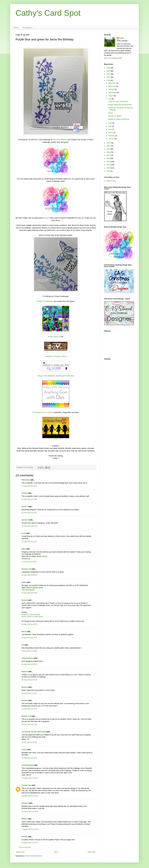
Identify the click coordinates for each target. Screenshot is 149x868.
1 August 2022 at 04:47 (30, 778)
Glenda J (25, 803)
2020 (109, 146)
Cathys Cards (111, 181)
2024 (109, 74)
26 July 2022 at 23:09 (29, 680)
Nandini (25, 837)
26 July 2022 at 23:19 (29, 709)
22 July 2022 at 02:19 (29, 486)
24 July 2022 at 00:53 (29, 624)
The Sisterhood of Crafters (43, 412)
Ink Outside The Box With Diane (34, 732)
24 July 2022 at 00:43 (29, 575)
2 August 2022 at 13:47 (30, 796)
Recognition (27, 28)
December (112, 83)
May (110, 126)
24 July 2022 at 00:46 (29, 593)
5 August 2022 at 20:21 (30, 843)
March (111, 133)
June (110, 123)
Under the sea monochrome (118, 102)
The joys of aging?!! (115, 116)
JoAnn (24, 750)
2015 (109, 162)
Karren (47, 218)
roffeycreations (27, 658)
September (113, 93)
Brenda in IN (26, 569)
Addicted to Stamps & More (56, 356)
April (110, 129)
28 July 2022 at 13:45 (29, 742)
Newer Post (20, 852)
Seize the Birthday (60, 140)
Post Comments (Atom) (34, 856)
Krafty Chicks (53, 337)
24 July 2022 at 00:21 (29, 562)
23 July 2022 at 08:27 (29, 542)
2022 (109, 80)
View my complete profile (113, 58)
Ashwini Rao (26, 785)
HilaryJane (26, 480)
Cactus (110, 113)
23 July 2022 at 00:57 (29, 513)
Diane (24, 549)
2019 (109, 149)
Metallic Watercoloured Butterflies (120, 105)
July (110, 99)
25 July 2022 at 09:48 (29, 651)
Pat (23, 645)
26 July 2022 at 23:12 (29, 693)
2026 (109, 68)
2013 (109, 168)
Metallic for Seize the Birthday (119, 119)
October (111, 89)
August (111, 96)
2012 (109, 171)
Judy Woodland (28, 765)
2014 (109, 165)
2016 (109, 158)
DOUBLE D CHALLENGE (31, 615)
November (112, 86)
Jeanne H (25, 520)
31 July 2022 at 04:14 (29, 758)
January (111, 139)
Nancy (24, 632)
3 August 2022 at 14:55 (30, 811)
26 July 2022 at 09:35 (29, 664)
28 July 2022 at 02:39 (29, 724)
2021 (109, 143)
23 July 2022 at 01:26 (29, 526)
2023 (109, 77)
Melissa (24, 819)
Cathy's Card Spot (48, 13)
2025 (109, 71)
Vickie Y (25, 507)
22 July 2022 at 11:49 (29, 499)
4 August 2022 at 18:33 (30, 829)
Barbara (25, 672)
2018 (109, 152)
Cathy (122, 38)
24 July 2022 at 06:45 (29, 638)
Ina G (24, 533)
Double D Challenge (44, 301)
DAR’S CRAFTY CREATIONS (32, 617)
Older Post (91, 852)
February (112, 136)
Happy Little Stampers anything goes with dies (56, 376)
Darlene (25, 600)
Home (16, 28)
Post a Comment (25, 847)
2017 (109, 155)
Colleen (24, 493)
